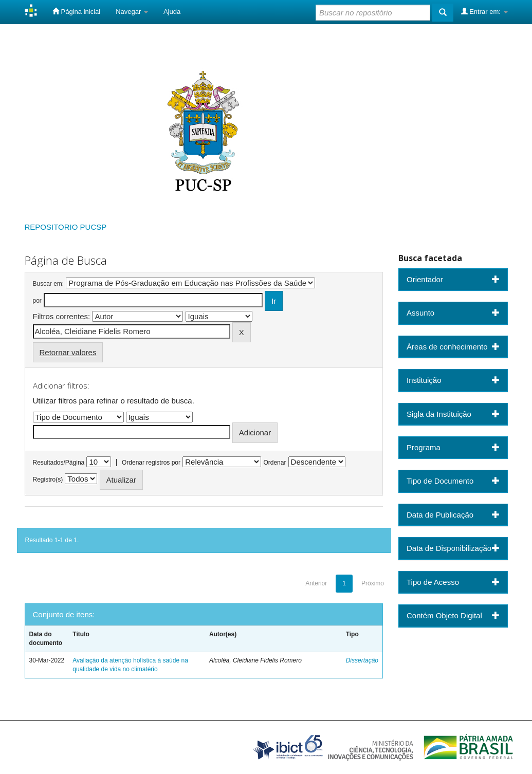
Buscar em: (49, 284)
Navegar (132, 12)
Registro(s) (48, 480)
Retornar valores (68, 352)
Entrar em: (484, 11)
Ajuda (172, 12)
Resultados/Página (59, 463)
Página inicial (76, 11)
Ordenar (274, 463)
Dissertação (362, 660)
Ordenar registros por (151, 463)
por (37, 301)
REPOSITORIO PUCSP (66, 227)
